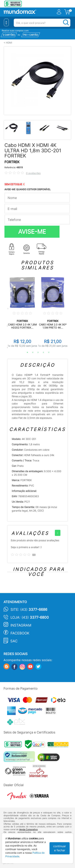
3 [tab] (36, 353)
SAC (14, 641)
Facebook (20, 633)
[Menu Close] (6, 22)
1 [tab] (26, 353)
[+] (58, 533)
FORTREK (12, 162)
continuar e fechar (60, 848)
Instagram (21, 625)
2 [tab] (31, 353)
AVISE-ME (32, 232)
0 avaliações (33, 173)
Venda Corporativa (28, 829)
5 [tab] (47, 353)
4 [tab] (42, 353)
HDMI (9, 43)
